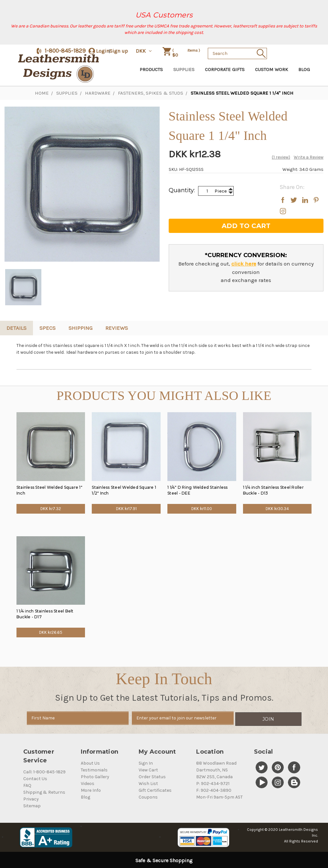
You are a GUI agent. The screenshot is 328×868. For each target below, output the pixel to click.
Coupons (148, 796)
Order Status (152, 776)
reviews (117, 328)
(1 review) (281, 157)
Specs (48, 328)
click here (244, 264)
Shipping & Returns (44, 791)
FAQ (27, 784)
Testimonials (94, 769)
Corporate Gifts (225, 69)
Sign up (119, 51)
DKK (144, 51)
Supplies (184, 69)
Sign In (146, 762)
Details (16, 328)
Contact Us (35, 778)
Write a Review (309, 157)
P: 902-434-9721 (213, 783)
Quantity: (182, 190)
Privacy (31, 798)
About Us (90, 762)
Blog (304, 69)
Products (151, 69)
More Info (91, 789)
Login (103, 51)
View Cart (148, 769)
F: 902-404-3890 (214, 789)
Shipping (80, 328)
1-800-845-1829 (65, 51)
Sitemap (32, 805)
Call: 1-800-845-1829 (44, 771)
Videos (88, 783)
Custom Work (271, 69)
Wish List (148, 783)
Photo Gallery (95, 776)
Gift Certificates (155, 789)
